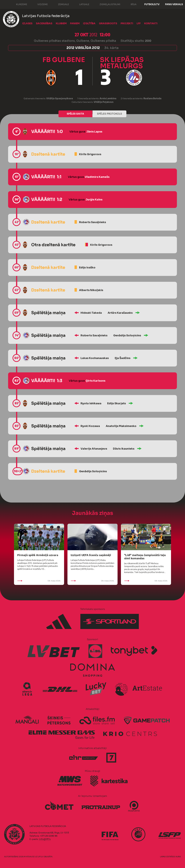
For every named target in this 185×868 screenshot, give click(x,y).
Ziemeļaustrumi (107, 4)
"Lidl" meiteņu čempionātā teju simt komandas (145, 557)
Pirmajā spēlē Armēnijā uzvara (38, 555)
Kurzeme (19, 4)
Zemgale (61, 4)
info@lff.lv (45, 839)
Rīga (131, 4)
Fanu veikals (174, 4)
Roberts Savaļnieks (92, 222)
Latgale (81, 4)
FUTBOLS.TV (152, 4)
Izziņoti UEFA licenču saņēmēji (91, 555)
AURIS (178, 857)
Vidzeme (40, 4)
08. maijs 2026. (39, 581)
